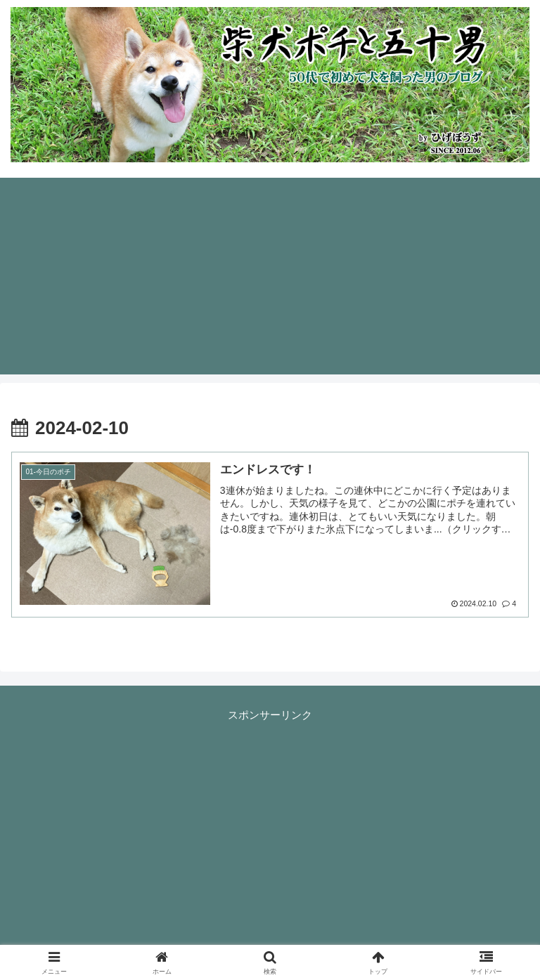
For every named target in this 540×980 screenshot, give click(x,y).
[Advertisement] (270, 276)
